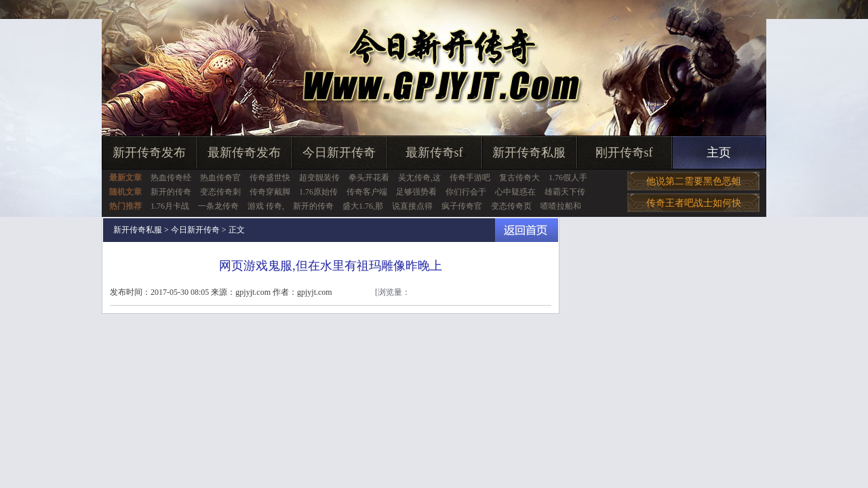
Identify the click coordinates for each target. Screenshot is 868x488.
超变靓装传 (319, 178)
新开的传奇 (171, 192)
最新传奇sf (434, 152)
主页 (719, 152)
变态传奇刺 (220, 192)
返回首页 (527, 230)
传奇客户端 (367, 192)
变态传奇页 (511, 206)
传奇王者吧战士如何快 (694, 203)
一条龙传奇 (218, 206)
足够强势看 (416, 192)
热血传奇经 (171, 178)
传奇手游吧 (470, 178)
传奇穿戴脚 (270, 192)
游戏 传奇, (266, 206)
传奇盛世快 (270, 178)
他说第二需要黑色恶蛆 (694, 181)
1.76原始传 (318, 192)
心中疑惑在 (515, 192)
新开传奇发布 (149, 152)
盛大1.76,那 (363, 206)
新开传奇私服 (529, 152)
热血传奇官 (220, 178)
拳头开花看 (369, 178)
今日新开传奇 (339, 152)
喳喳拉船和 (561, 206)
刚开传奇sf (624, 152)
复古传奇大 (519, 178)
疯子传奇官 (462, 206)
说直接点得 (412, 206)
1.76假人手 (568, 178)
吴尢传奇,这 (419, 178)
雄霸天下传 (565, 192)
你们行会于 (466, 192)
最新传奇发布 (244, 152)
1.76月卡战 (170, 206)
